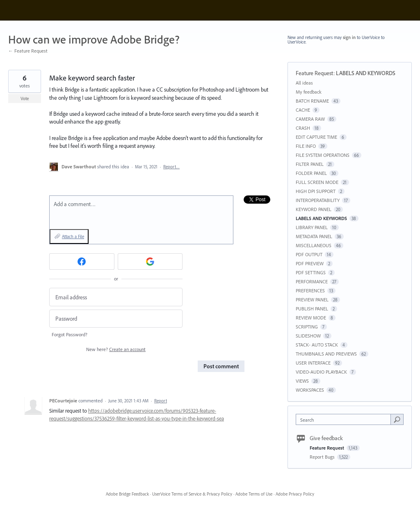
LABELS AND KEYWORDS (366, 73)
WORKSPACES (310, 390)
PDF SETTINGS (311, 272)
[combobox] (345, 419)
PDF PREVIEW (310, 263)
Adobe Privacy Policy (295, 494)
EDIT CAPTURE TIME (316, 137)
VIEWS (302, 381)
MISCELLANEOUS (314, 245)
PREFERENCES (310, 290)
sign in (349, 37)
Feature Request (315, 73)
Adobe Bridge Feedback (127, 494)
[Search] (397, 419)
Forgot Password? (70, 334)
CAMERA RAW (310, 119)
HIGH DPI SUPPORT (316, 191)
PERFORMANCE (312, 281)
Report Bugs (323, 457)
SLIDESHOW (308, 336)
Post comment (221, 366)
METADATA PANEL (314, 236)
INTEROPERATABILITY (318, 200)
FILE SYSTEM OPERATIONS (323, 155)
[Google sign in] (150, 262)
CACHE (303, 110)
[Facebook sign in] (82, 262)
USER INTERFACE (313, 363)
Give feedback (326, 438)
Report (161, 401)
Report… (171, 167)
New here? (116, 349)
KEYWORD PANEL (314, 209)
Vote (25, 99)
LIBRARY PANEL (312, 227)
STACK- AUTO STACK (317, 345)
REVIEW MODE (311, 318)
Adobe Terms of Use (254, 494)
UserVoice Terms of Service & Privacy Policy (192, 494)
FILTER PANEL (310, 164)
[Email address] (116, 297)
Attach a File (73, 236)
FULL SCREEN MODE (317, 182)
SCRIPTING (307, 327)
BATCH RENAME (312, 101)
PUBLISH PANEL (312, 309)
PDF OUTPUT (309, 254)
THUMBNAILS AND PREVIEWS (326, 354)
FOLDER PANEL (311, 173)
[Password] (116, 319)
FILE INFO (306, 146)
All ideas (304, 83)
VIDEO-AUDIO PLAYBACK (321, 372)
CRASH (303, 128)
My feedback (309, 92)
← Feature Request (28, 51)
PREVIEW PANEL (312, 300)
